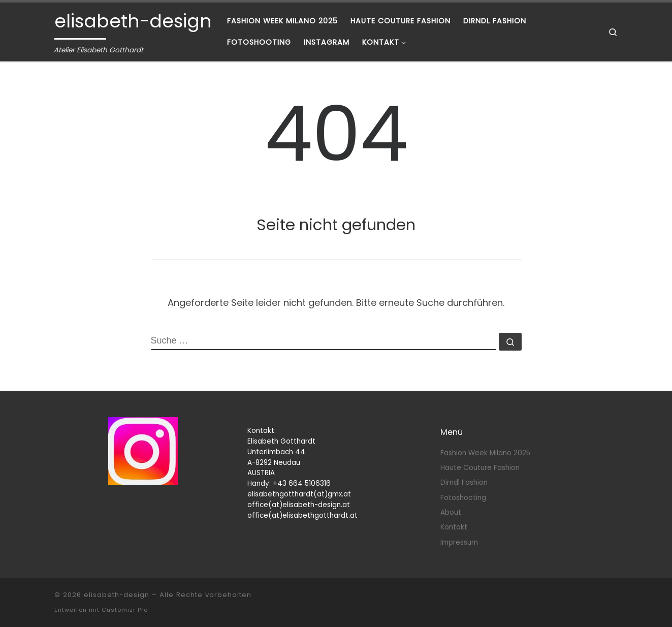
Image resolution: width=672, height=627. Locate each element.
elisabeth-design (117, 595)
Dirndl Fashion (464, 482)
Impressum (459, 542)
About (451, 512)
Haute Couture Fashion (480, 468)
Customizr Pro (125, 610)
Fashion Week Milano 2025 (485, 453)
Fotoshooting (463, 498)
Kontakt (454, 527)
